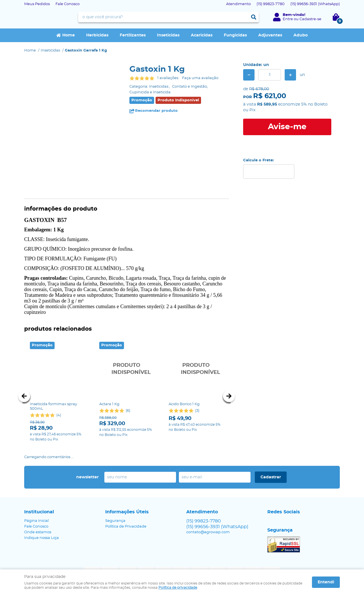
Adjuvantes (270, 35)
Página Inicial (36, 503)
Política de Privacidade (126, 509)
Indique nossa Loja (42, 520)
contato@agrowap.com (208, 515)
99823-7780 (271, 4)
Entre (288, 19)
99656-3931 (315, 4)
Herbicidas (97, 35)
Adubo (301, 35)
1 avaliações (168, 78)
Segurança (115, 503)
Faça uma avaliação (200, 78)
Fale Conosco (68, 4)
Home (69, 35)
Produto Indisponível (127, 369)
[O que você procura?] (254, 17)
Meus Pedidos (37, 4)
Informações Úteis (127, 494)
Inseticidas (168, 35)
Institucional (39, 494)
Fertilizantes (133, 35)
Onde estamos (38, 515)
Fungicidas (235, 35)
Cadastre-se (310, 19)
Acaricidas (202, 35)
